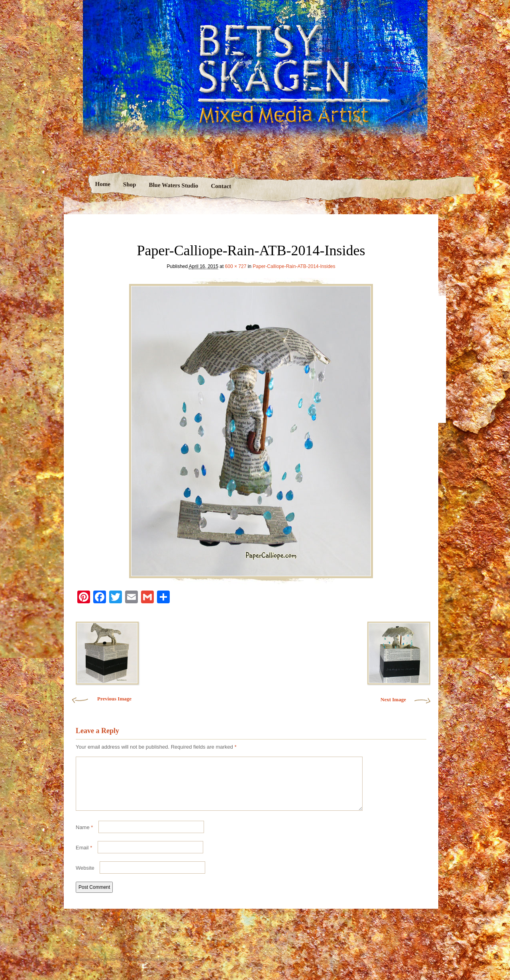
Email (84, 857)
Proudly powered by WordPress (94, 969)
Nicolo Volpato (179, 969)
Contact (221, 186)
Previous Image (114, 699)
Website (85, 877)
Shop (129, 185)
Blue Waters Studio (173, 185)
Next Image (393, 699)
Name (84, 837)
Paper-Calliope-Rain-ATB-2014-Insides (294, 266)
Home (103, 184)
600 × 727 (236, 266)
